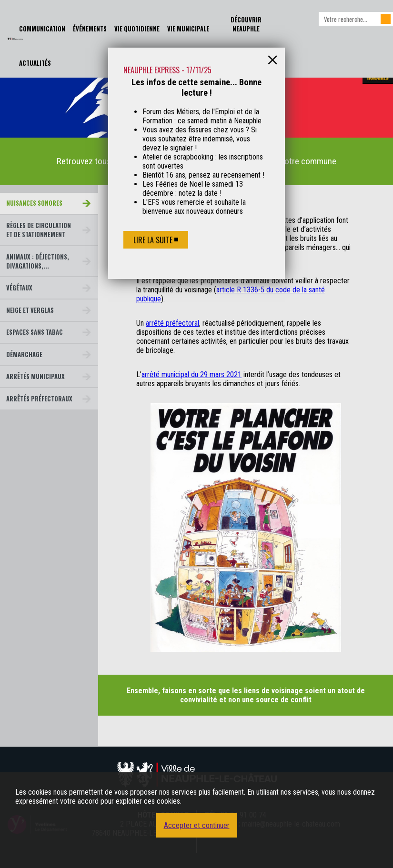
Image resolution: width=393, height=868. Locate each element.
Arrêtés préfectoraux (39, 399)
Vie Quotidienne (137, 29)
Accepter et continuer (197, 825)
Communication (42, 29)
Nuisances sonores (34, 203)
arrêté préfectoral (172, 323)
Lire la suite (153, 240)
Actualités (35, 63)
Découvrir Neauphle (246, 24)
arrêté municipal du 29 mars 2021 (191, 374)
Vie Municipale (188, 29)
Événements (90, 29)
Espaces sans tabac (35, 332)
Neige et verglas (30, 310)
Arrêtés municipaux (35, 376)
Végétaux (19, 288)
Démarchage (24, 354)
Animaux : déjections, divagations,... (38, 261)
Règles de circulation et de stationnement (39, 230)
